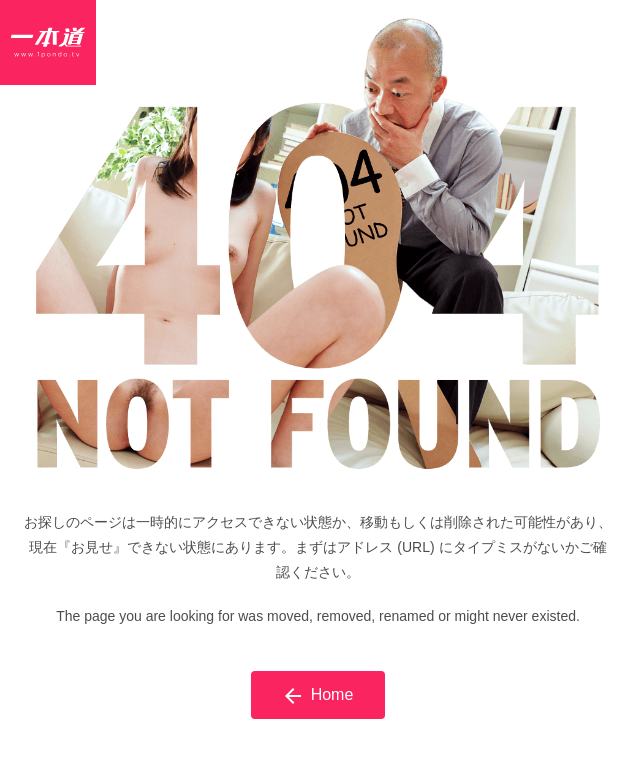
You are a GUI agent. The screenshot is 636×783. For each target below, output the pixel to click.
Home (318, 696)
